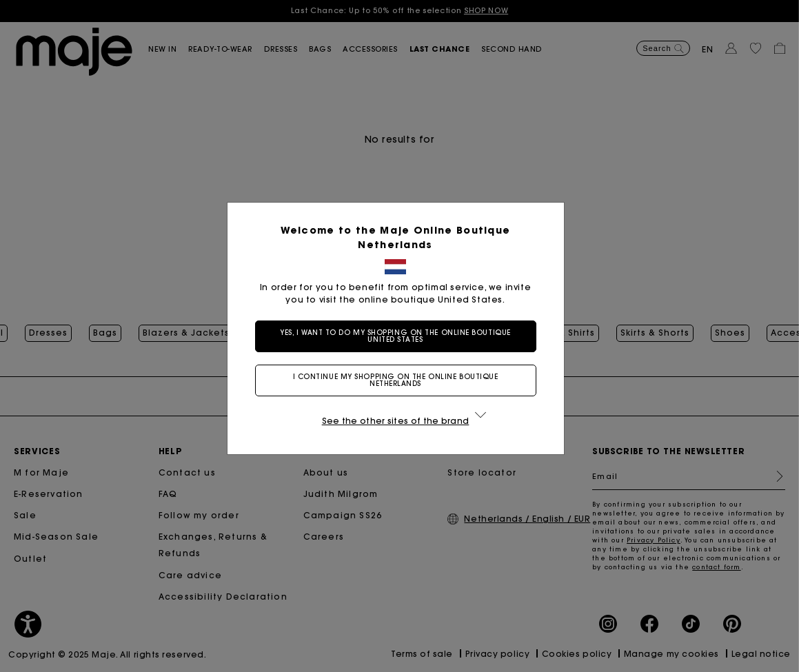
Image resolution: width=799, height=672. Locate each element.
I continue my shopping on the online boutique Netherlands (400, 380)
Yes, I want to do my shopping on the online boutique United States (399, 336)
